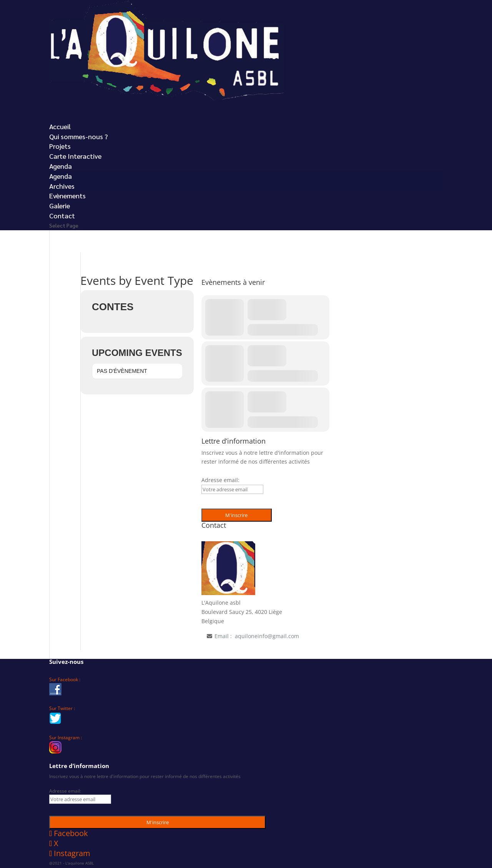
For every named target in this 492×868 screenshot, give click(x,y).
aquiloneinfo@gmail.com (267, 636)
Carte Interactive (75, 156)
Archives (62, 186)
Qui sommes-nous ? (78, 136)
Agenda (61, 176)
